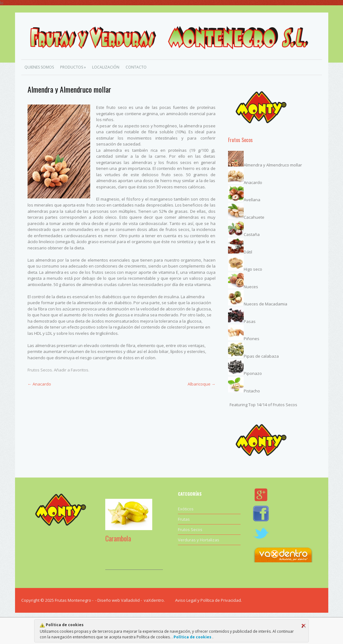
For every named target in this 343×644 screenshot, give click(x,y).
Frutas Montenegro (73, 600)
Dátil (248, 252)
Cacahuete (254, 217)
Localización (106, 67)
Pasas (250, 321)
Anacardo (39, 384)
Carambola (118, 538)
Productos (73, 67)
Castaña (252, 234)
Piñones (252, 339)
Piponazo (253, 373)
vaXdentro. (154, 600)
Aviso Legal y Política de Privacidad (208, 600)
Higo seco (253, 269)
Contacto (136, 67)
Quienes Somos (39, 67)
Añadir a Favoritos (71, 370)
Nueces (251, 287)
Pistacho (252, 391)
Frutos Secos (40, 370)
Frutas (184, 519)
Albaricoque (202, 384)
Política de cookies (192, 637)
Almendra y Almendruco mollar (273, 165)
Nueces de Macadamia (265, 304)
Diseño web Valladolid (119, 600)
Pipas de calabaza (261, 356)
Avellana (252, 200)
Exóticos (186, 509)
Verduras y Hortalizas (199, 540)
